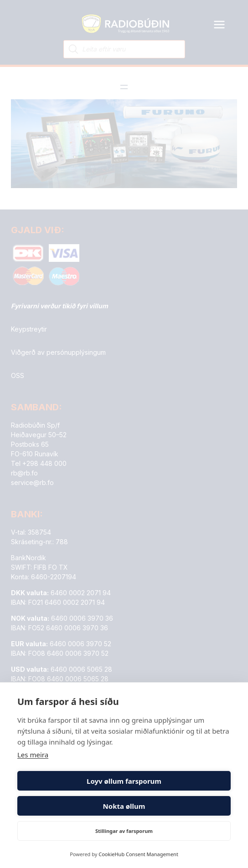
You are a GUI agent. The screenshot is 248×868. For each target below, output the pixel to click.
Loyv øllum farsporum (124, 781)
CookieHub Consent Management (138, 854)
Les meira (33, 755)
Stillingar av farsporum (124, 831)
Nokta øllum (124, 806)
